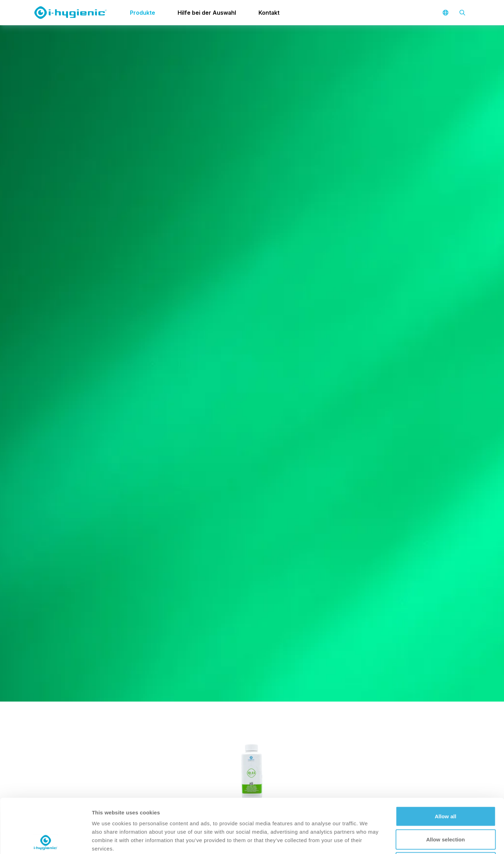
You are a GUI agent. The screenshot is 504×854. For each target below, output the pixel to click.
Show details (368, 840)
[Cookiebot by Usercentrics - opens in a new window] (45, 840)
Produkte (143, 13)
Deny (445, 808)
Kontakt (269, 13)
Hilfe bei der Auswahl (207, 13)
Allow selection (446, 785)
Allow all (446, 762)
